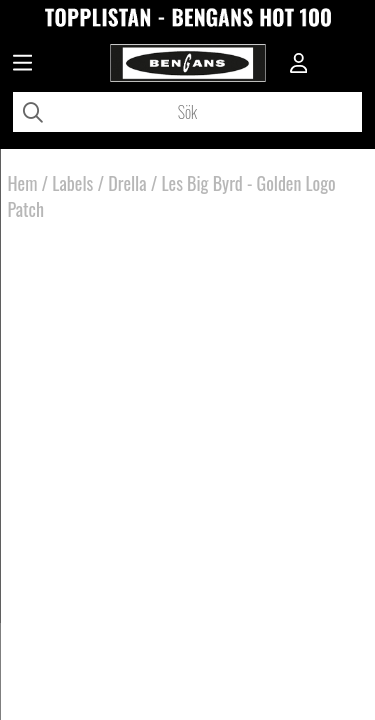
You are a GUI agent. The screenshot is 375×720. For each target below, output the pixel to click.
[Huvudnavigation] (22, 65)
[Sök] (187, 112)
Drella (127, 183)
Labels (72, 183)
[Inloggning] (299, 65)
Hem (23, 183)
